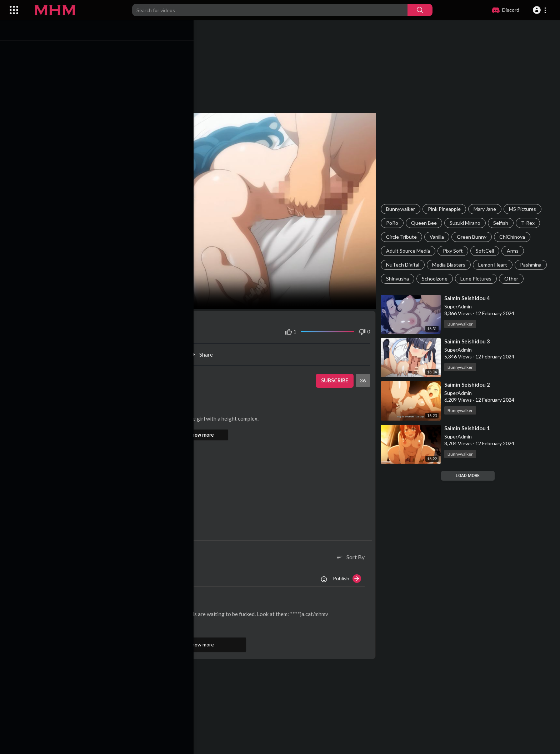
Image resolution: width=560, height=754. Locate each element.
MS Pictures (525, 209)
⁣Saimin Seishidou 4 (469, 298)
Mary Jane (487, 209)
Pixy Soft (455, 251)
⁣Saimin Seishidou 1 (469, 428)
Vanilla (439, 237)
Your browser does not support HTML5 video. (206, 209)
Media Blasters (451, 265)
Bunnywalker (403, 209)
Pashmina (533, 265)
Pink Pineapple (446, 209)
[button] (541, 10)
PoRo (394, 223)
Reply (99, 622)
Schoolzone (437, 279)
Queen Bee (426, 223)
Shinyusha (400, 279)
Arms (515, 251)
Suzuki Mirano (467, 223)
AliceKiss (73, 601)
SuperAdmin (460, 306)
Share (206, 351)
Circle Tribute (404, 237)
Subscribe (336, 377)
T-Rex (530, 223)
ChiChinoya (514, 237)
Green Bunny (474, 237)
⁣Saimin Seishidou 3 (469, 341)
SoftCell (487, 251)
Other (513, 279)
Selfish (503, 223)
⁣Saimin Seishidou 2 (469, 385)
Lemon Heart (495, 265)
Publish (349, 575)
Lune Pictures (478, 279)
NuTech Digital (405, 265)
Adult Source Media (410, 251)
